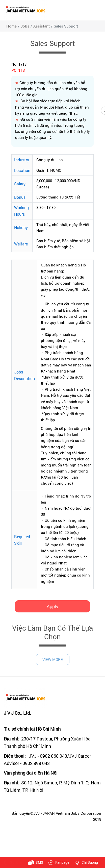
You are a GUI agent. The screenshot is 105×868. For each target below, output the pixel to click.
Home (11, 26)
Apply (52, 606)
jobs (25, 26)
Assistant (42, 26)
